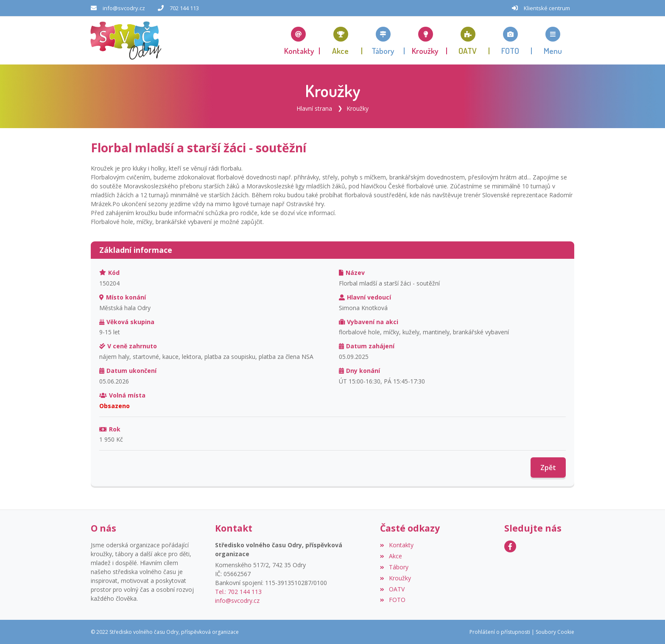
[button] (553, 40)
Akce (391, 556)
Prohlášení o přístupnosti (500, 631)
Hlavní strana (314, 108)
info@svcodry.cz (124, 8)
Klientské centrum (547, 8)
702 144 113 (184, 8)
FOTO (393, 600)
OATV (392, 589)
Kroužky (358, 108)
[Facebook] (510, 546)
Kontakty (397, 545)
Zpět (548, 468)
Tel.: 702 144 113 (238, 591)
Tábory (394, 567)
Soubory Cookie (555, 631)
